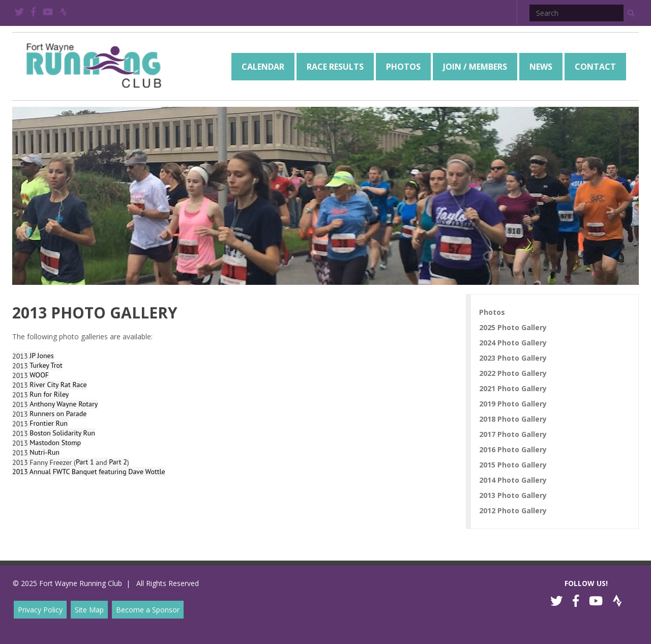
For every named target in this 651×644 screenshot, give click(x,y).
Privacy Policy (40, 610)
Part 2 (118, 462)
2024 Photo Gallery (513, 343)
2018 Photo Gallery (513, 419)
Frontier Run (49, 423)
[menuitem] (263, 67)
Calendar (263, 67)
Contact (595, 67)
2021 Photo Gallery (513, 388)
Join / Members (475, 67)
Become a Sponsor (148, 610)
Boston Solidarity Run (62, 433)
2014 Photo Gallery (513, 480)
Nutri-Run (45, 452)
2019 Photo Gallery (513, 404)
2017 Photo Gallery (513, 434)
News (541, 67)
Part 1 (85, 462)
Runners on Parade (58, 414)
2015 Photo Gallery (513, 465)
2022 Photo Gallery (513, 373)
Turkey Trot (46, 365)
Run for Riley (49, 394)
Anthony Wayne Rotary (64, 404)
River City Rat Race (58, 385)
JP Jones (41, 356)
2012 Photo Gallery (513, 510)
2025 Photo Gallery (513, 327)
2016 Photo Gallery (513, 449)
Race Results (335, 67)
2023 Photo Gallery (513, 358)
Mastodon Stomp (55, 443)
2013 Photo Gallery (513, 495)
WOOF (39, 375)
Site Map (89, 610)
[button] (631, 13)
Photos (403, 67)
